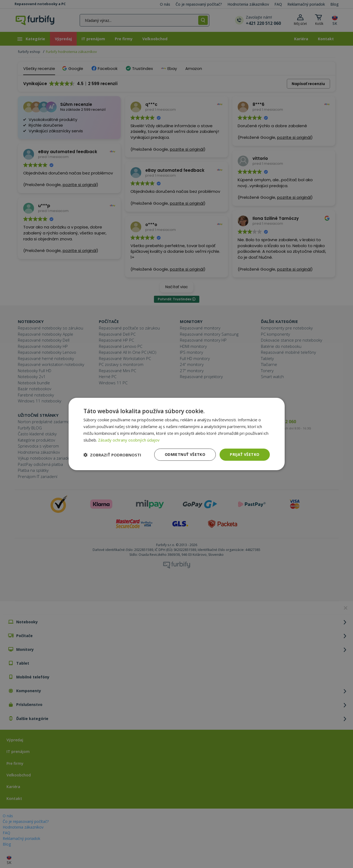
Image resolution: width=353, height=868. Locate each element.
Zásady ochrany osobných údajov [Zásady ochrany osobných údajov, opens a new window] (129, 440)
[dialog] (177, 434)
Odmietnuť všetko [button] (185, 454)
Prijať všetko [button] (245, 454)
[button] (112, 455)
